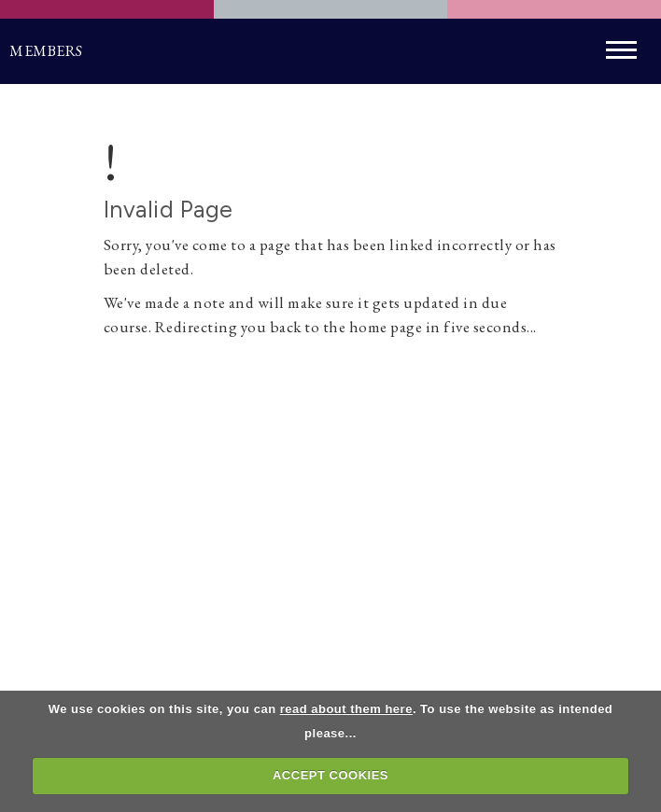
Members (46, 51)
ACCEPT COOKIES (330, 775)
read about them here (346, 709)
